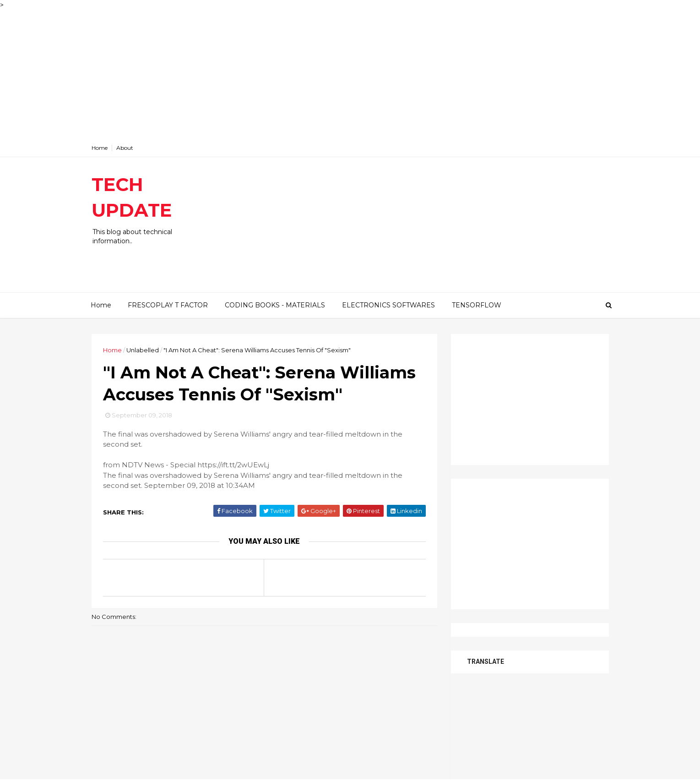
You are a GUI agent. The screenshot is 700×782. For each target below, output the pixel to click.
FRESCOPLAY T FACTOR (168, 305)
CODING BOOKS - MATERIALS (275, 305)
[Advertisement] (275, 74)
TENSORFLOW (477, 305)
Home (100, 148)
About (125, 148)
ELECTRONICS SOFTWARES (388, 305)
